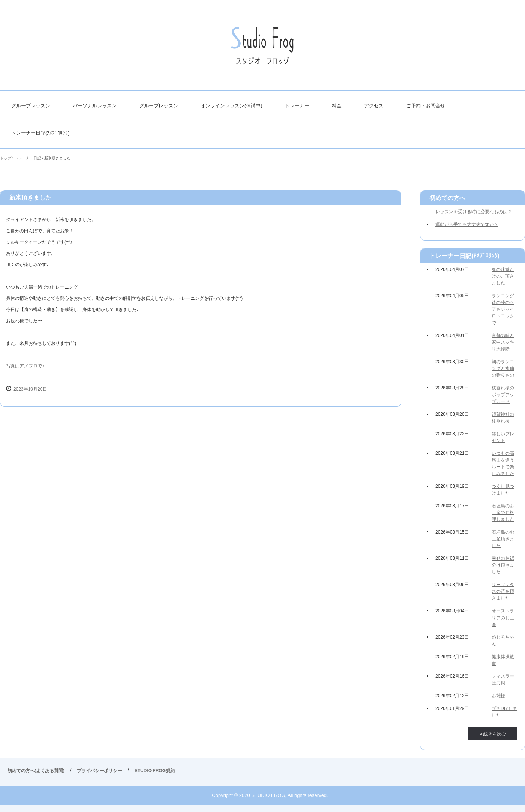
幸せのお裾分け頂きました (503, 565)
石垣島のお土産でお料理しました (503, 513)
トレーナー (297, 106)
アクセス (374, 106)
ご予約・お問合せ (426, 106)
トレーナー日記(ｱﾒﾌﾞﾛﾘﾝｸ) (40, 133)
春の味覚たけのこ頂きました (503, 276)
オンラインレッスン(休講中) (232, 106)
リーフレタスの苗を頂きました (503, 591)
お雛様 (498, 696)
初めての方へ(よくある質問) (36, 771)
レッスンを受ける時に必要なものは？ (474, 212)
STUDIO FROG (262, 49)
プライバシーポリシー (99, 771)
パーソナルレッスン (95, 106)
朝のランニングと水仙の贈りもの (503, 368)
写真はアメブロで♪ (25, 366)
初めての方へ (447, 198)
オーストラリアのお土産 (503, 618)
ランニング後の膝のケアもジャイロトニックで (503, 309)
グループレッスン (31, 106)
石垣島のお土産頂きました (503, 539)
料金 (337, 106)
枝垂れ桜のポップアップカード (503, 395)
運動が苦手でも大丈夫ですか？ (467, 224)
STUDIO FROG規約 (155, 771)
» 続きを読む (493, 734)
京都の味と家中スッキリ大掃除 (503, 342)
